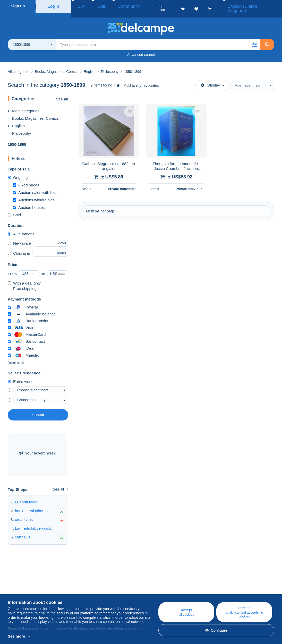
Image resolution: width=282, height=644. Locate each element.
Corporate (19, 591)
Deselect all (16, 357)
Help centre (161, 585)
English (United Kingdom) (254, 6)
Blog (86, 585)
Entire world (21, 376)
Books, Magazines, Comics (33, 112)
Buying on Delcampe (169, 591)
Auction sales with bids (35, 187)
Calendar (87, 591)
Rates (13, 597)
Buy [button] (80, 6)
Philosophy (19, 127)
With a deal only (24, 277)
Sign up (18, 6)
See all (62, 93)
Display (210, 79)
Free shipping (22, 283)
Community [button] (117, 6)
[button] (255, 39)
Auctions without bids (34, 194)
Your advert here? (37, 447)
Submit (38, 409)
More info (66, 637)
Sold (14, 209)
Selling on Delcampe (169, 597)
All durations (21, 228)
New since (19, 237)
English (16, 120)
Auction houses (29, 201)
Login (53, 6)
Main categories (24, 105)
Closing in (19, 247)
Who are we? (19, 585)
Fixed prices (26, 179)
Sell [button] (95, 6)
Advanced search (141, 49)
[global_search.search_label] (158, 39)
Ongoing (18, 172)
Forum (85, 597)
